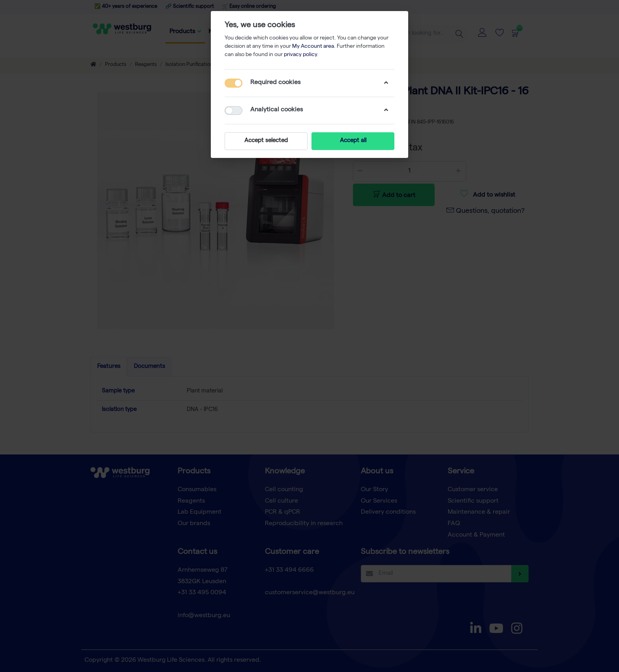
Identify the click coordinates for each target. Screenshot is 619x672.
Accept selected (266, 141)
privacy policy (300, 55)
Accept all (353, 141)
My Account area (313, 47)
